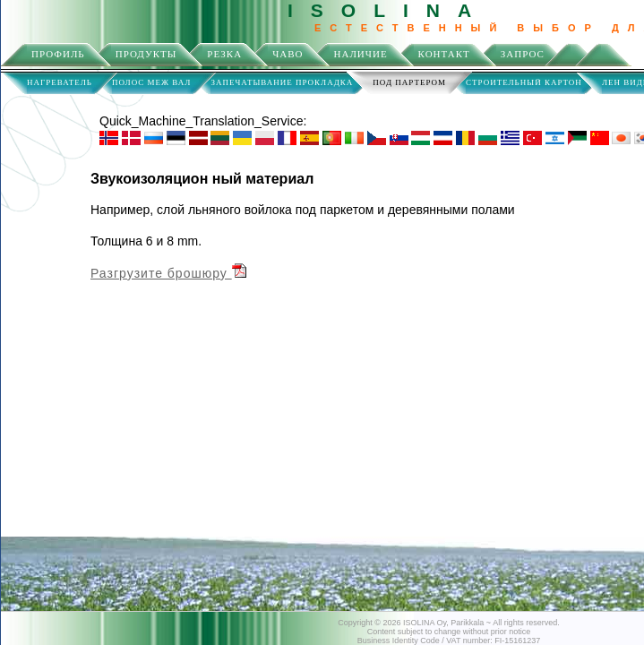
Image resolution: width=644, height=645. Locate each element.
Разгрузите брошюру (168, 273)
